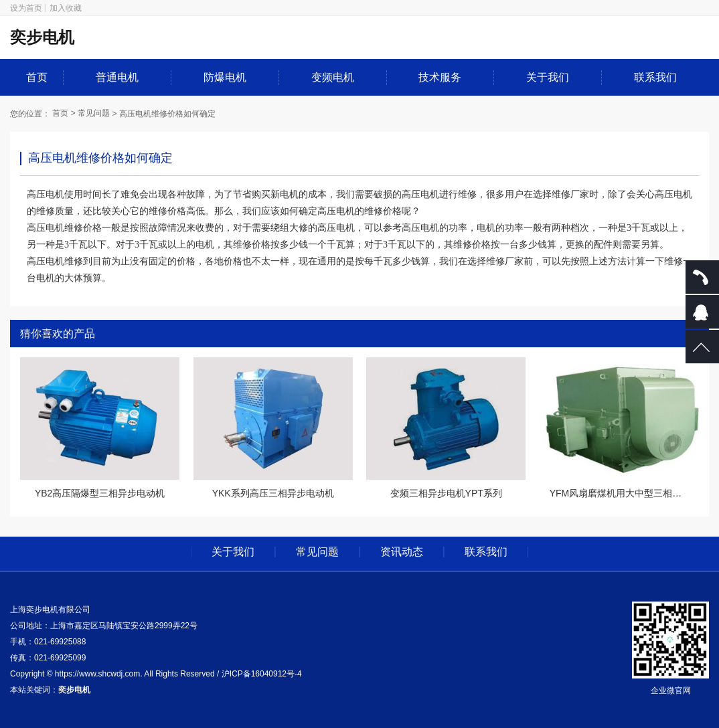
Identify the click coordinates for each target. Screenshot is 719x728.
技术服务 (440, 77)
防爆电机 (225, 77)
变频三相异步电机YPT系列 (446, 493)
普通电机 (117, 77)
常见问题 (94, 113)
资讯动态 (402, 552)
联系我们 (655, 77)
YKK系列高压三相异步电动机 (273, 493)
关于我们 (548, 77)
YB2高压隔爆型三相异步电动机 (100, 493)
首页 (37, 77)
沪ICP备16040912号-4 (262, 674)
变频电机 (333, 77)
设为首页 (26, 8)
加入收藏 (66, 8)
